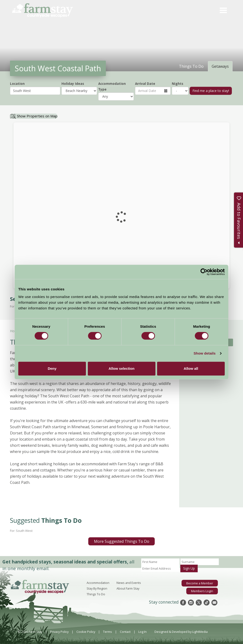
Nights (178, 84)
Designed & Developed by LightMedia (181, 632)
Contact (125, 632)
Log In (143, 632)
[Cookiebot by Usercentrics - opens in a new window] (204, 272)
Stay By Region (97, 588)
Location (17, 84)
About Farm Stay (128, 588)
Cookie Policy (86, 632)
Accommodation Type (112, 86)
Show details (205, 353)
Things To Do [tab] (191, 66)
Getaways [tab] (220, 66)
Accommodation (98, 583)
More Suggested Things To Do (122, 541)
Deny (52, 368)
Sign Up (189, 568)
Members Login (202, 591)
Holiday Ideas (73, 84)
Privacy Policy (59, 632)
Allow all (191, 368)
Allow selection (121, 368)
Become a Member (200, 583)
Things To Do (96, 594)
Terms (107, 632)
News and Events (129, 583)
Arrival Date (145, 84)
